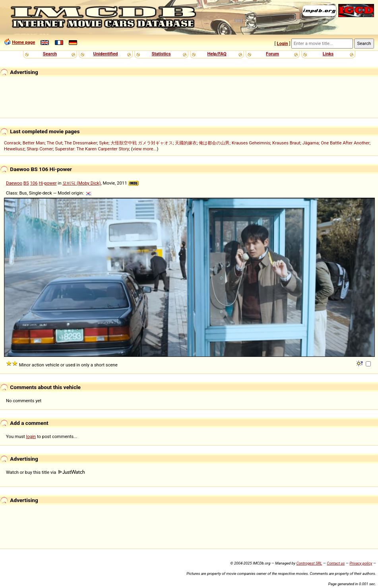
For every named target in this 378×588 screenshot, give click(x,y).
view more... (145, 149)
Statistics (161, 54)
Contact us (336, 563)
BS (26, 183)
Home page (23, 42)
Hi (41, 183)
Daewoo (14, 183)
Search (50, 54)
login (31, 436)
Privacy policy (361, 563)
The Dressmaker (81, 143)
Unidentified (106, 54)
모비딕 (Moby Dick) (81, 183)
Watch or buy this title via (45, 472)
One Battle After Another (345, 143)
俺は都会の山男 (214, 143)
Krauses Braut (286, 143)
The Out (54, 143)
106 (34, 183)
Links (328, 54)
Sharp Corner (40, 149)
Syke (104, 143)
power (50, 183)
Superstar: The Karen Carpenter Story (92, 149)
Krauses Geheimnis (251, 143)
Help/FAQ (217, 54)
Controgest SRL (309, 563)
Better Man (34, 143)
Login (282, 43)
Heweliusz (14, 149)
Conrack (12, 143)
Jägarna (311, 143)
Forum (272, 54)
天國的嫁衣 (186, 143)
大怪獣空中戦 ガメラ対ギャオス (142, 143)
